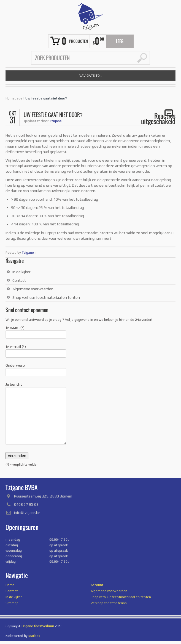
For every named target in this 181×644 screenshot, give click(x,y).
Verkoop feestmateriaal (109, 603)
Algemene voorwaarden (33, 289)
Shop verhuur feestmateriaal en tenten (46, 297)
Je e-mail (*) (36, 350)
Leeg (120, 41)
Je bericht (36, 387)
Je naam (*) (36, 331)
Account (97, 585)
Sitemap (12, 603)
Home (10, 585)
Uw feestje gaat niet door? (46, 98)
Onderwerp (36, 369)
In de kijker (21, 272)
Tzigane (56, 121)
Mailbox (34, 636)
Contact (19, 280)
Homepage (14, 98)
